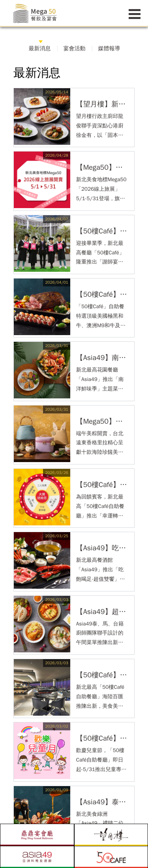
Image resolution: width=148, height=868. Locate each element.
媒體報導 (109, 48)
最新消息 (40, 48)
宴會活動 (75, 48)
